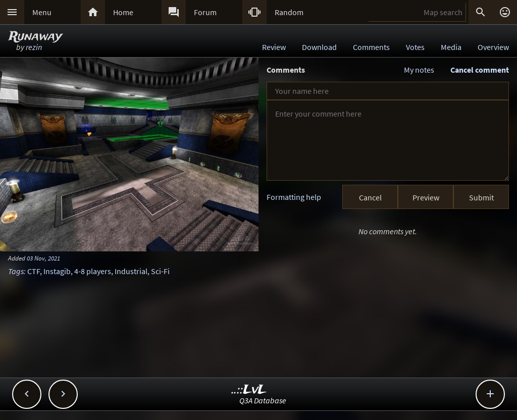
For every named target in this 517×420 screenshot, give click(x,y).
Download (319, 47)
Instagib (57, 271)
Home (123, 12)
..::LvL (249, 390)
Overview (493, 47)
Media (451, 47)
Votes (415, 47)
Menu (42, 12)
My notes (419, 70)
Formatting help (294, 197)
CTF (34, 271)
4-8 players (93, 271)
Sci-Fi (160, 271)
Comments (371, 47)
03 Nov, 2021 (43, 258)
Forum (205, 12)
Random (289, 12)
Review (274, 47)
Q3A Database (263, 400)
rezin (34, 47)
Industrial (131, 271)
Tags (16, 271)
